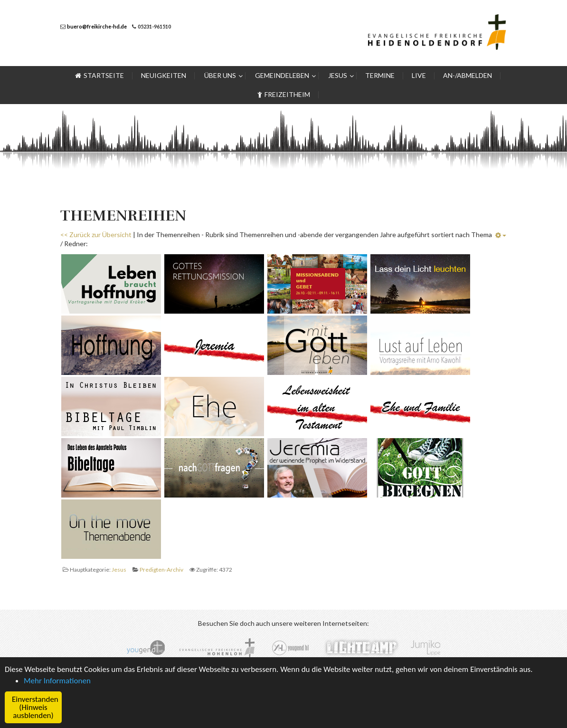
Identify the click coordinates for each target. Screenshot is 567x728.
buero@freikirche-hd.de (97, 26)
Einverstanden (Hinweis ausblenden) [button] (35, 707)
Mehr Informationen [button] (57, 681)
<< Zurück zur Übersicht (96, 235)
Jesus (119, 570)
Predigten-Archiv (161, 570)
